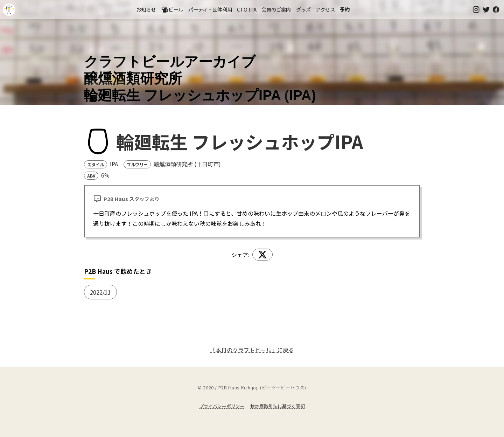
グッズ (303, 9)
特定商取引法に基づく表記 (278, 406)
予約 (345, 9)
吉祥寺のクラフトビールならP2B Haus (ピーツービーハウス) (9, 10)
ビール (172, 9)
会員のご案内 (276, 9)
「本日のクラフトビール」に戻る (252, 350)
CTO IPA (247, 9)
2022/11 (100, 292)
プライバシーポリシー (222, 406)
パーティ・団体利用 (210, 9)
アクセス (325, 9)
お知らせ (146, 9)
